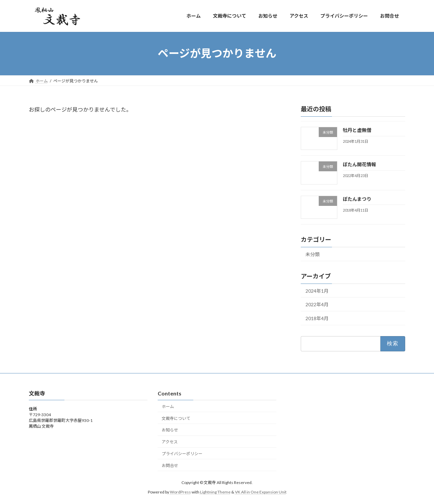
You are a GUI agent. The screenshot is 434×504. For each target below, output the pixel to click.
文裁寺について (176, 418)
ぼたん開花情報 (359, 164)
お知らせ (170, 430)
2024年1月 (317, 290)
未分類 (313, 254)
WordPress (180, 492)
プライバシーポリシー (182, 454)
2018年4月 (317, 318)
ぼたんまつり (357, 199)
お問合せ (170, 465)
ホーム (168, 406)
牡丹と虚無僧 (357, 130)
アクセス (170, 442)
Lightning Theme (215, 492)
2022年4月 (317, 304)
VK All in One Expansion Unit (261, 492)
